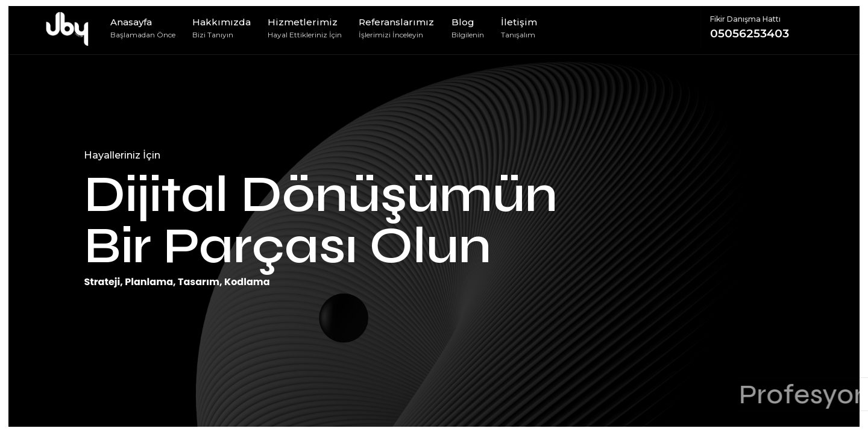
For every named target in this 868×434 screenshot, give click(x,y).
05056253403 (767, 27)
